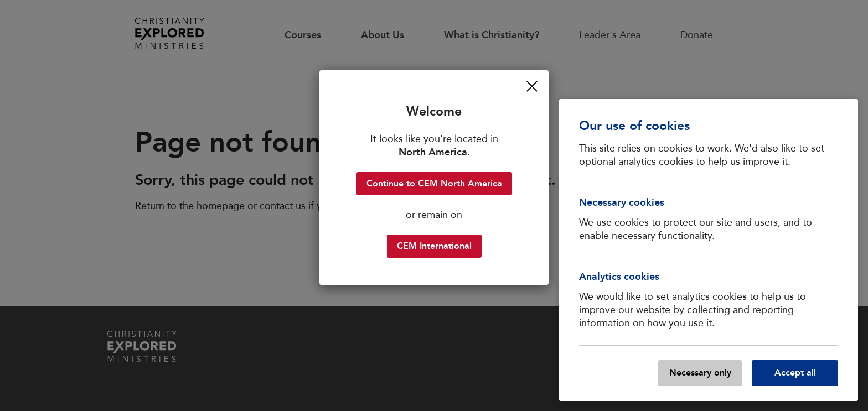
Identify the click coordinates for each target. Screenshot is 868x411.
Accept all (795, 373)
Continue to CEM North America (434, 183)
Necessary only (700, 373)
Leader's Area (610, 35)
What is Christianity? (492, 35)
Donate (697, 35)
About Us (383, 35)
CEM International (434, 246)
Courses (303, 35)
